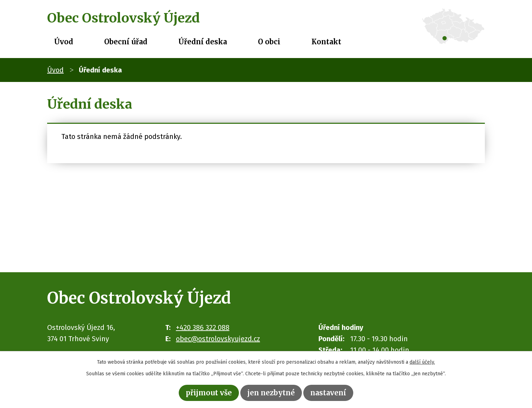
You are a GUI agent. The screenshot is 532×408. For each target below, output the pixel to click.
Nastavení (328, 393)
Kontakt (326, 42)
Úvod (64, 42)
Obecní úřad (126, 42)
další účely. (422, 362)
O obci (269, 42)
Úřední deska (203, 42)
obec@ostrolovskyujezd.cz (218, 339)
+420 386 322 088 (203, 327)
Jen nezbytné (271, 393)
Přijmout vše (209, 393)
